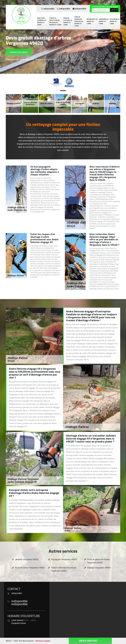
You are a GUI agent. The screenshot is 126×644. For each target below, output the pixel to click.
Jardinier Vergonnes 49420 (27, 559)
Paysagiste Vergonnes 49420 (64, 559)
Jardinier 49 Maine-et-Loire (104, 21)
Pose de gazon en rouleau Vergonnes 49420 (98, 561)
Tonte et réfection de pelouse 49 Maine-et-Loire (55, 21)
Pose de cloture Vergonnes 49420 (30, 568)
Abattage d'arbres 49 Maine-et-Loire (42, 21)
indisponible (48, 9)
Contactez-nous (19, 52)
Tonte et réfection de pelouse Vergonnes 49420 (64, 569)
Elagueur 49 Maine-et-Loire (115, 21)
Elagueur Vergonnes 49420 (99, 568)
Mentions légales (43, 641)
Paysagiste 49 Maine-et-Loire (92, 21)
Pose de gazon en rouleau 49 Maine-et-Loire (79, 21)
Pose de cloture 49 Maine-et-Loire (68, 21)
